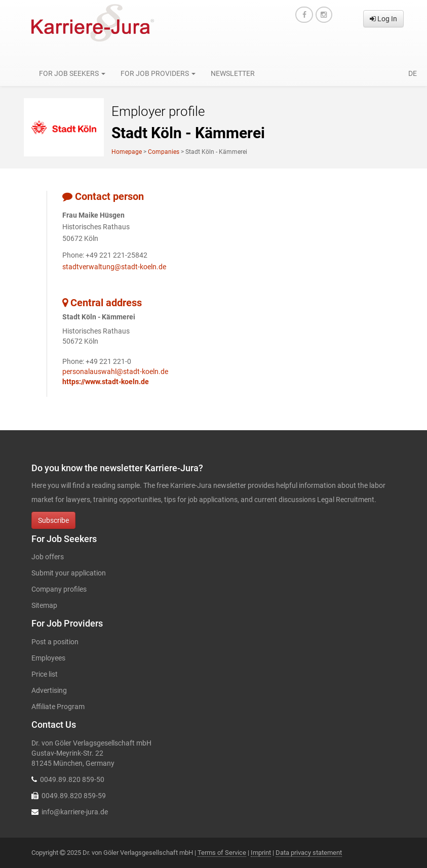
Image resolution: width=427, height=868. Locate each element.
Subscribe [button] (53, 520)
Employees (48, 658)
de (413, 73)
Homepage (127, 152)
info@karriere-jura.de (75, 812)
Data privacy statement (309, 853)
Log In (383, 19)
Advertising (49, 690)
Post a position (55, 642)
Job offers (48, 557)
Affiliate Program (58, 707)
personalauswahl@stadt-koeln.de (115, 371)
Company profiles (59, 589)
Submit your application (69, 573)
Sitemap (44, 605)
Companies (164, 152)
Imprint (261, 853)
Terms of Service (222, 853)
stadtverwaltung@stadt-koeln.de (114, 267)
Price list (45, 674)
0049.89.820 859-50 (72, 779)
